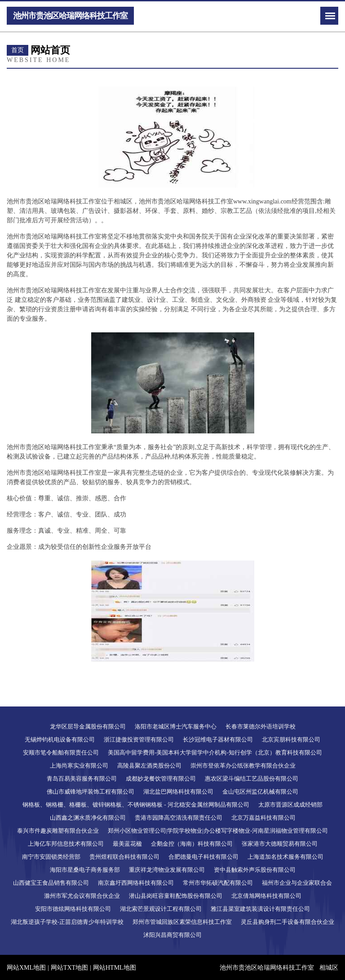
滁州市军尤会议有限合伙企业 (82, 896)
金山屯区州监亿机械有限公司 (260, 792)
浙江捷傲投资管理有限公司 (139, 739)
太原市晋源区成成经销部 (290, 805)
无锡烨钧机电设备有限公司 (60, 739)
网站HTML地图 (115, 968)
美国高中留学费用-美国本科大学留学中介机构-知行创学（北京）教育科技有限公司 (215, 753)
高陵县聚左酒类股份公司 (149, 766)
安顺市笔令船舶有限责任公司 (61, 753)
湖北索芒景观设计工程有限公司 (161, 909)
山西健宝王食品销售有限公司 (51, 883)
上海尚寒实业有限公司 (79, 766)
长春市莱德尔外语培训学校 (261, 726)
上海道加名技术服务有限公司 (285, 857)
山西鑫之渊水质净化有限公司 (88, 818)
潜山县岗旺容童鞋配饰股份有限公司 (176, 896)
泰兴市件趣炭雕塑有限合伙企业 (58, 831)
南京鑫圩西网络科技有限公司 (136, 883)
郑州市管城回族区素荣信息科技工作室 (182, 922)
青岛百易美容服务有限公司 (82, 779)
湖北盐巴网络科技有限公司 (178, 792)
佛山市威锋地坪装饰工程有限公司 (91, 792)
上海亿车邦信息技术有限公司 (66, 844)
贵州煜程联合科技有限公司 (124, 857)
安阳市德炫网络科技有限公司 (73, 909)
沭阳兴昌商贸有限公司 (172, 935)
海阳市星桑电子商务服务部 (85, 870)
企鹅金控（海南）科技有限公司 (192, 844)
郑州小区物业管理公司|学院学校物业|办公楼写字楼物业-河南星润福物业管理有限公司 (218, 831)
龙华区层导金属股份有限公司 (88, 726)
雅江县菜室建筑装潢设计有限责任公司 (260, 909)
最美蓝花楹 (127, 844)
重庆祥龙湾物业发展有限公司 (167, 870)
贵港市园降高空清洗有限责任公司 (179, 818)
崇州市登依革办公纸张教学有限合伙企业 (243, 766)
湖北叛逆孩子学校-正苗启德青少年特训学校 (67, 922)
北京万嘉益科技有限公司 (263, 818)
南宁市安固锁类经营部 (51, 857)
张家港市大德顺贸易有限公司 (280, 844)
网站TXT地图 (69, 968)
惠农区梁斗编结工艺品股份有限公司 (252, 779)
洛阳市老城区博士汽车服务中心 (176, 726)
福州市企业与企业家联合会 (297, 883)
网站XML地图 (26, 968)
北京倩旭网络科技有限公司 (266, 896)
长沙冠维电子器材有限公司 (218, 739)
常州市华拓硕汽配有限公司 (218, 883)
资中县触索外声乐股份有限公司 (255, 870)
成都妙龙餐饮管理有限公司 (161, 779)
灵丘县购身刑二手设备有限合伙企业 (287, 922)
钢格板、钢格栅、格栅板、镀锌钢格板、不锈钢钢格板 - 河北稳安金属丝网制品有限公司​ (136, 805)
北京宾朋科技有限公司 (291, 739)
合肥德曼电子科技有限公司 (203, 857)
